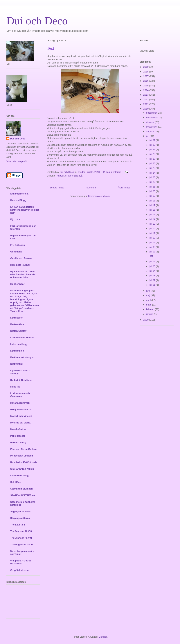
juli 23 (152, 177)
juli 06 (152, 262)
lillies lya (15, 387)
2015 (146, 86)
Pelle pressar (18, 436)
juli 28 (152, 154)
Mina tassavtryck (20, 403)
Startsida (91, 188)
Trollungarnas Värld (21, 544)
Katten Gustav (18, 331)
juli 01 (152, 285)
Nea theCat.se (18, 429)
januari (150, 314)
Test (51, 48)
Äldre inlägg (124, 188)
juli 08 (152, 247)
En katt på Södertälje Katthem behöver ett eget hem (25, 210)
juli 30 (152, 145)
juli (148, 136)
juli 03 (152, 275)
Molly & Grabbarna (21, 409)
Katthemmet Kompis (22, 357)
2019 (146, 67)
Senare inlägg (57, 188)
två (81, 176)
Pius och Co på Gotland (24, 449)
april (149, 300)
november (152, 118)
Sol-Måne (16, 482)
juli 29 (152, 149)
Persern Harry (18, 442)
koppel (60, 176)
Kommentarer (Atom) (99, 196)
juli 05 (152, 266)
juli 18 (152, 201)
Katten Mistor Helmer (22, 338)
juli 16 (152, 210)
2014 (146, 90)
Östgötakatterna (19, 570)
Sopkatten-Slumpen (21, 489)
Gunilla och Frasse (21, 258)
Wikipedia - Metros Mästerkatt (21, 562)
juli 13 (152, 224)
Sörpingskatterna (20, 518)
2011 (146, 104)
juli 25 (152, 168)
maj (148, 295)
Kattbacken (17, 318)
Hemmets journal (20, 265)
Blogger (103, 637)
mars (149, 305)
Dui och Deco (37, 21)
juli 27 (152, 159)
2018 (146, 72)
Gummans (16, 252)
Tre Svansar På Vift (21, 531)
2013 (146, 95)
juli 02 (152, 280)
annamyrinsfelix (19, 194)
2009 (146, 320)
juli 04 (152, 271)
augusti (150, 131)
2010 (146, 109)
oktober (151, 122)
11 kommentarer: (112, 172)
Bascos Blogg (18, 200)
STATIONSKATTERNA (23, 495)
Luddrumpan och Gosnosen (20, 395)
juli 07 (152, 252)
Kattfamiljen (17, 351)
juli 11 (152, 233)
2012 (146, 100)
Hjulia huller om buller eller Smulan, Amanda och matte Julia (23, 274)
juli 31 (152, 140)
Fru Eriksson (18, 245)
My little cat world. (21, 423)
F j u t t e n (16, 219)
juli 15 (152, 215)
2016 (146, 81)
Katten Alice (17, 324)
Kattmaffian (17, 364)
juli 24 (152, 173)
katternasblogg (19, 344)
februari (151, 309)
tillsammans (72, 176)
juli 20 (152, 191)
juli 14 (152, 219)
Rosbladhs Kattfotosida (24, 462)
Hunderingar (17, 284)
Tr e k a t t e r (18, 525)
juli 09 (152, 242)
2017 (146, 76)
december (152, 113)
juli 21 (152, 187)
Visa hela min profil (17, 161)
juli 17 (152, 205)
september (152, 127)
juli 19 (152, 196)
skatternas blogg (20, 475)
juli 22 (152, 182)
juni (148, 291)
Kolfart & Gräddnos (21, 380)
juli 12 (152, 229)
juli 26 (152, 163)
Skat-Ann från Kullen (22, 469)
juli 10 (152, 238)
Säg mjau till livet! (20, 511)
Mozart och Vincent (21, 416)
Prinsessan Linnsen (22, 456)
